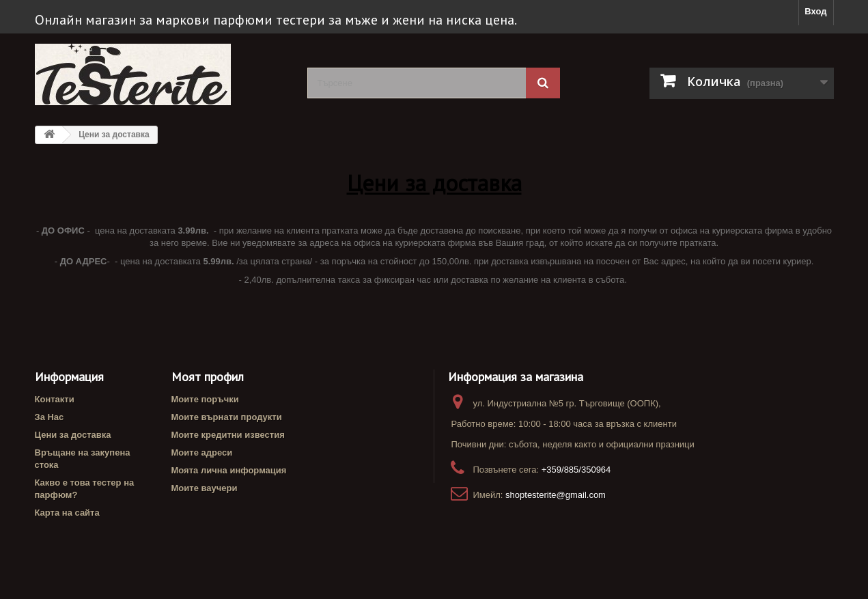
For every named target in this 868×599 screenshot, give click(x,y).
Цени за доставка (73, 435)
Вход (815, 11)
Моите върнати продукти (227, 417)
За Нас (50, 417)
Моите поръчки (205, 399)
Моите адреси (202, 452)
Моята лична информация (229, 470)
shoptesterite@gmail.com (556, 495)
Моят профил (208, 377)
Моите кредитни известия (228, 435)
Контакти (55, 399)
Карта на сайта (67, 513)
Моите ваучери (205, 488)
